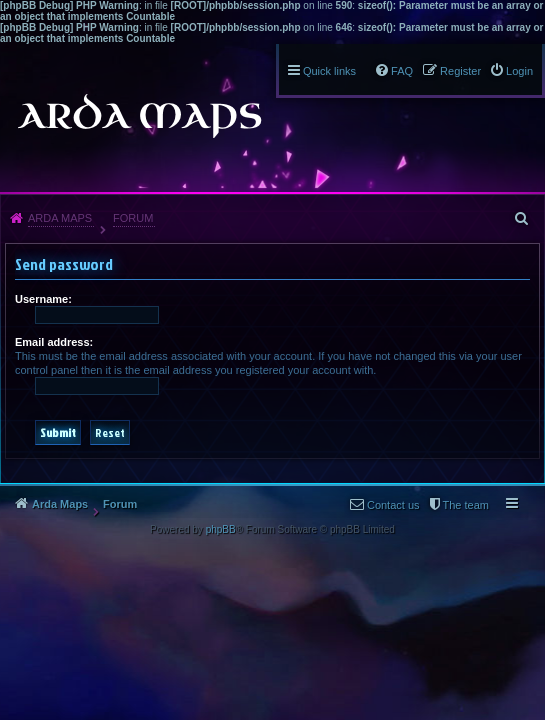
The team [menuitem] (261, 505)
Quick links (329, 71)
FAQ (402, 71)
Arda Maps (60, 218)
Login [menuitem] (519, 71)
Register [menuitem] (460, 71)
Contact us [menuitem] (188, 530)
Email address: (54, 342)
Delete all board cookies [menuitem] (367, 505)
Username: (43, 299)
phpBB (221, 554)
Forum (133, 218)
